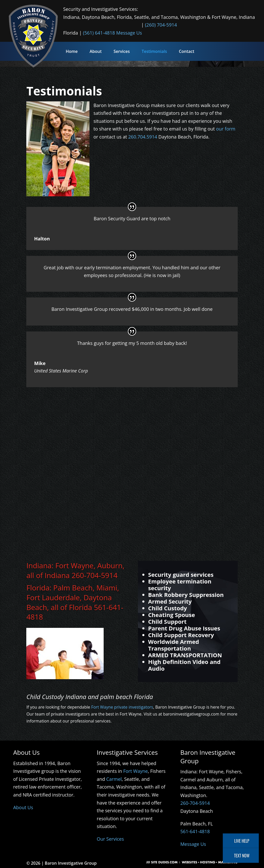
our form (226, 129)
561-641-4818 (195, 831)
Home (72, 51)
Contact (187, 51)
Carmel (114, 779)
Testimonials (154, 51)
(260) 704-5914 (161, 25)
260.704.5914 (143, 137)
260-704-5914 (95, 575)
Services (122, 51)
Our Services (110, 839)
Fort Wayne (135, 771)
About (96, 51)
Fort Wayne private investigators (122, 707)
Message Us (129, 33)
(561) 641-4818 (99, 33)
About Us (23, 807)
